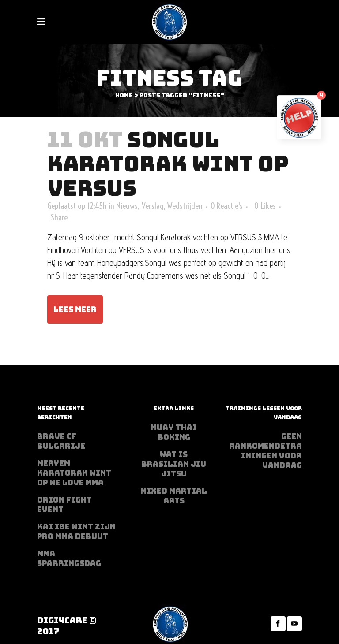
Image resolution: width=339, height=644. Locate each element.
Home (124, 95)
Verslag (153, 206)
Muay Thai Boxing (174, 432)
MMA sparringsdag (69, 558)
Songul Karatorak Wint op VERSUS (168, 164)
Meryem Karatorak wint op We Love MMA (74, 473)
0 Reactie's (227, 206)
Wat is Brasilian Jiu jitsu (174, 464)
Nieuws (127, 206)
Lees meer (75, 309)
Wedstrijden (185, 206)
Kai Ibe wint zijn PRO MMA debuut (76, 532)
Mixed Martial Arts (174, 496)
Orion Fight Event (64, 505)
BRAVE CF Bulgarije (61, 441)
